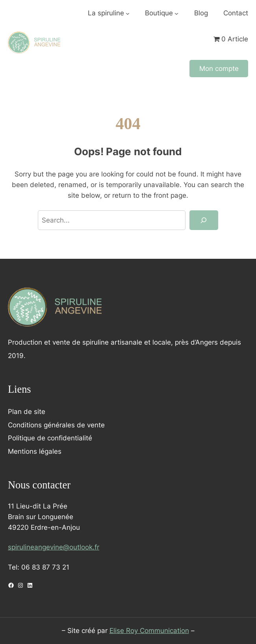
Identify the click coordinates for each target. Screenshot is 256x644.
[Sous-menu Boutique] (176, 13)
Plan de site (27, 412)
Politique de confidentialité (50, 438)
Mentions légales (35, 451)
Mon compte (219, 69)
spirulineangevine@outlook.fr (54, 547)
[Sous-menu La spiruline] (128, 13)
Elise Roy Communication (149, 631)
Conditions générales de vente (56, 425)
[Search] (204, 220)
